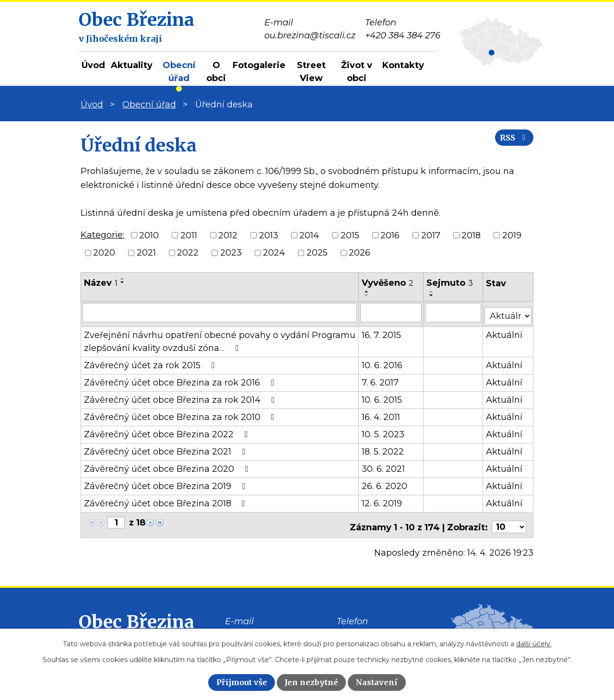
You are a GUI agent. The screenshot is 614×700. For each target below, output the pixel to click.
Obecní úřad (179, 72)
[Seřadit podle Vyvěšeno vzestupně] (367, 292)
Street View (311, 72)
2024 (274, 253)
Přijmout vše (242, 682)
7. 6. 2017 (381, 379)
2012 (228, 235)
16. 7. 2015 (382, 331)
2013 (269, 235)
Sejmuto (450, 283)
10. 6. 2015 (382, 396)
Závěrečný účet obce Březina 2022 (168, 431)
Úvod (93, 65)
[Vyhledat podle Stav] (508, 311)
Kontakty (403, 65)
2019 (512, 235)
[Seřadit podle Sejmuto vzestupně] (432, 292)
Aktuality (132, 65)
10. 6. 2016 (383, 362)
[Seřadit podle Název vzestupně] (123, 279)
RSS (510, 145)
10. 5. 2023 (384, 431)
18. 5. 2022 (383, 448)
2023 (231, 253)
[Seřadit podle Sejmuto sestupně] (432, 295)
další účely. (534, 644)
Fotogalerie (259, 65)
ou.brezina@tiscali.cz (271, 628)
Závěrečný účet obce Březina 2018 (166, 500)
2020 (104, 253)
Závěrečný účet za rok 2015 (151, 362)
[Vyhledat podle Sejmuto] (454, 312)
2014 (309, 235)
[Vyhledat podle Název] (220, 312)
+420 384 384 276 (374, 628)
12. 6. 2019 (382, 500)
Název (101, 283)
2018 (471, 235)
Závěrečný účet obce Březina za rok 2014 (181, 396)
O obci (216, 72)
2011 (189, 235)
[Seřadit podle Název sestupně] (123, 282)
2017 (431, 235)
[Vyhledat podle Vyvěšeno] (391, 312)
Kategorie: (102, 235)
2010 (149, 235)
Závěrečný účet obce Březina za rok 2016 (181, 379)
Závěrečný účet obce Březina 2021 (166, 448)
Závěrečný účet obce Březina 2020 (168, 465)
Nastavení (377, 682)
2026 (360, 253)
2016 (390, 235)
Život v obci (357, 72)
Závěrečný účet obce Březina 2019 (166, 482)
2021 (146, 253)
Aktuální (505, 331)
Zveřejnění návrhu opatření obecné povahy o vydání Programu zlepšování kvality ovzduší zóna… (220, 338)
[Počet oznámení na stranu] (509, 519)
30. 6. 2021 (384, 465)
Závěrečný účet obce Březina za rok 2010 (181, 413)
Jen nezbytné (311, 682)
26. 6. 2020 (385, 482)
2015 (350, 235)
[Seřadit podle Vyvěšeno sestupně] (367, 295)
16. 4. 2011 (381, 413)
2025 (317, 253)
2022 (188, 253)
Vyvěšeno (388, 283)
